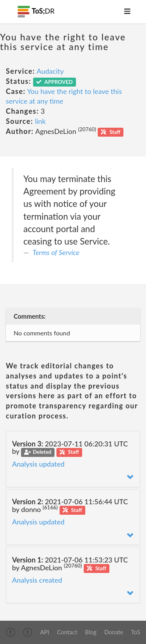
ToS (136, 632)
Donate (114, 632)
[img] (11, 632)
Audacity (50, 71)
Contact (67, 632)
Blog (91, 632)
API (45, 632)
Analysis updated (38, 464)
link (40, 121)
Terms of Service (56, 252)
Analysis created (37, 580)
